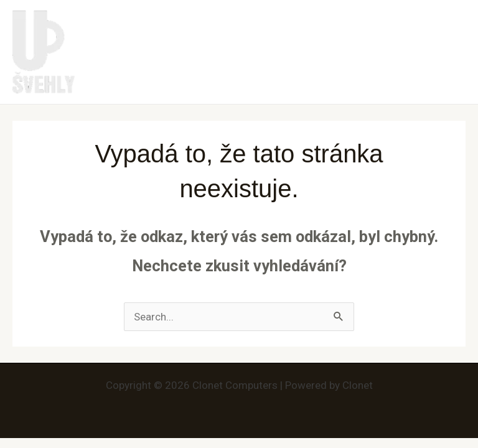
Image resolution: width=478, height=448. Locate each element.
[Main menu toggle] (452, 52)
